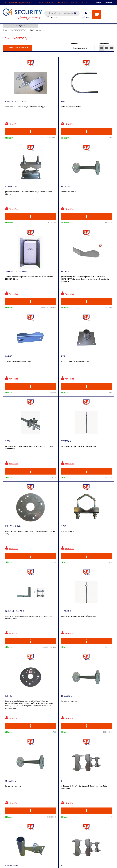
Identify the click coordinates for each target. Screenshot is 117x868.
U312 (43, 104)
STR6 (78, 281)
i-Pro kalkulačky (39, 806)
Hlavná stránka (10, 784)
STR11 (79, 548)
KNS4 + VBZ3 (12, 637)
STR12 (44, 637)
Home (99, 3)
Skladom (53, 17)
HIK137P (80, 192)
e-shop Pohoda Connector (66, 862)
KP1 (42, 281)
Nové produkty (38, 797)
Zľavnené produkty (40, 792)
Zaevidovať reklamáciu (42, 837)
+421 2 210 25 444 (47, 3)
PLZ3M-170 (81, 104)
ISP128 (79, 459)
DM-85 (9, 281)
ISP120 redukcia (48, 370)
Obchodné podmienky (42, 832)
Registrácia (8, 788)
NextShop (47, 862)
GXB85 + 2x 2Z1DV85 (16, 104)
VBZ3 (78, 370)
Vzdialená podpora (40, 801)
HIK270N (10, 192)
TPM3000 (10, 370)
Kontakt (7, 793)
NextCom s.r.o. (88, 862)
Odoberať (103, 737)
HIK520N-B (46, 548)
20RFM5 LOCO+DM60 (51, 192)
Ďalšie (109, 3)
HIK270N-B (11, 548)
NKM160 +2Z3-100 (14, 459)
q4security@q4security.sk (21, 3)
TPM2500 (45, 459)
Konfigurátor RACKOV (42, 828)
